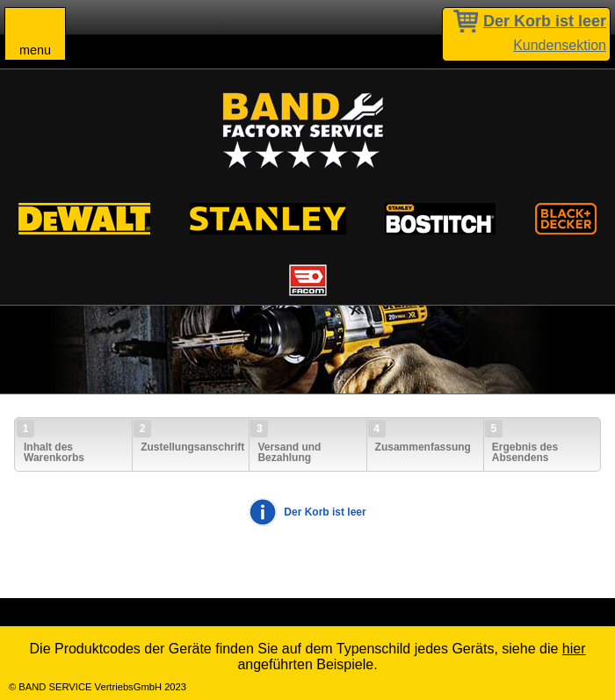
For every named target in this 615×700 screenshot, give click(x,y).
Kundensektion (560, 45)
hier (574, 649)
